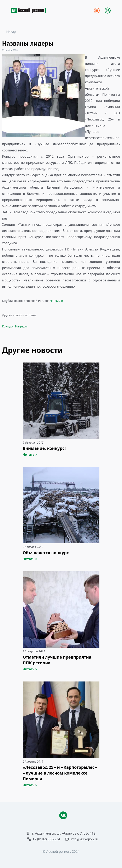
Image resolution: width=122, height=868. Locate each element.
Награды (21, 326)
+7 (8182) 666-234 (46, 839)
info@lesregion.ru (84, 839)
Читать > (30, 455)
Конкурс (8, 326)
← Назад (9, 32)
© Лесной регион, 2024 (61, 851)
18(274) (58, 301)
